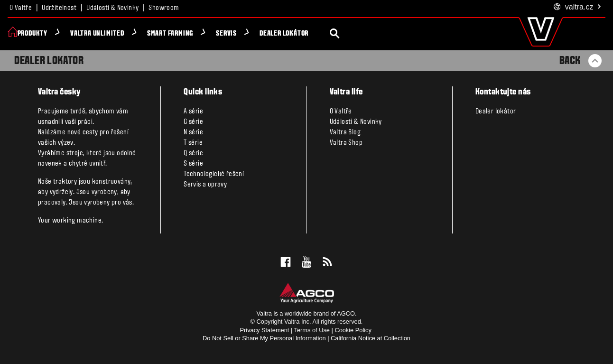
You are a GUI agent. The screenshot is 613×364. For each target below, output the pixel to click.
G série (193, 122)
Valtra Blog (345, 132)
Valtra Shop (346, 143)
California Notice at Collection (371, 338)
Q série (193, 153)
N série (193, 132)
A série (193, 112)
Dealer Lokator (49, 61)
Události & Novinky (112, 8)
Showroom (164, 8)
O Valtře (21, 8)
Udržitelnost (59, 8)
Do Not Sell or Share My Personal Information (264, 338)
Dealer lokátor (293, 34)
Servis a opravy (205, 185)
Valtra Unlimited (106, 34)
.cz (578, 7)
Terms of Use (312, 330)
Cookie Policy (353, 330)
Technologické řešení (214, 174)
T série (193, 143)
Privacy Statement (265, 330)
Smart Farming (179, 34)
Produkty (42, 34)
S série (193, 164)
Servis (236, 34)
